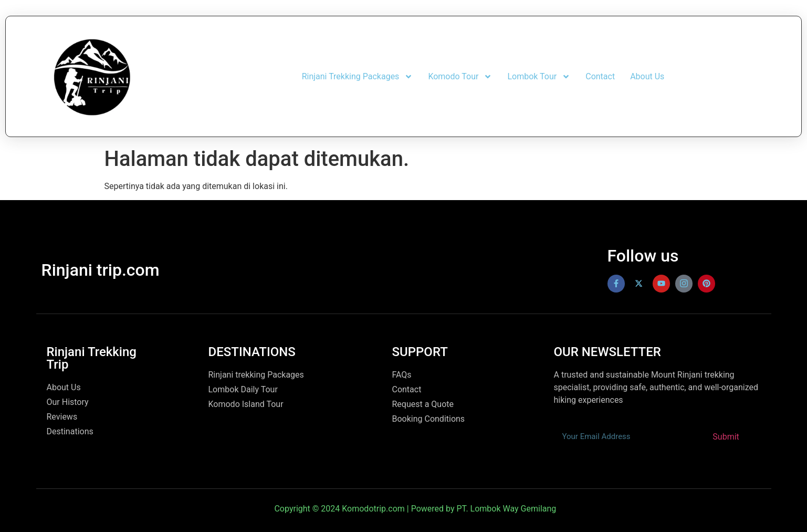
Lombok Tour (539, 77)
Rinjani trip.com (101, 270)
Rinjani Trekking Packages (358, 77)
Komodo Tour (460, 77)
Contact (600, 76)
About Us (647, 76)
